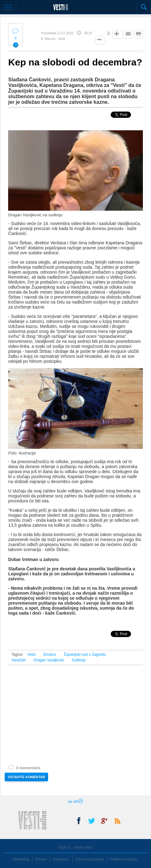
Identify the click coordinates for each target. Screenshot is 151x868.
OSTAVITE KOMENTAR (26, 777)
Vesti (32, 655)
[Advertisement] (75, 722)
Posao (41, 859)
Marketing (21, 859)
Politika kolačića (123, 859)
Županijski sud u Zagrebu (85, 655)
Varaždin (18, 660)
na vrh (75, 802)
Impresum (61, 859)
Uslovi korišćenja (90, 859)
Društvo (50, 655)
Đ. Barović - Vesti (53, 39)
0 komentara (24, 769)
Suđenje (79, 660)
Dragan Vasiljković (49, 660)
